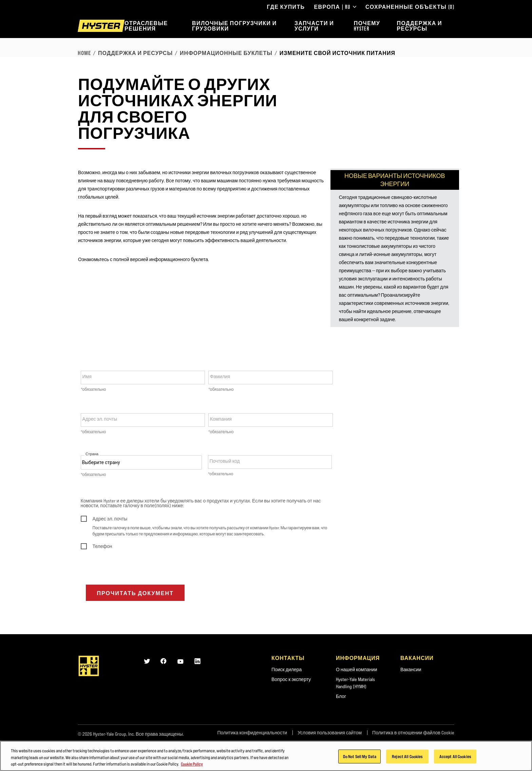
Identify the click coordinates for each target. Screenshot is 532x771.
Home (84, 53)
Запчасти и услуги (314, 26)
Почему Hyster (367, 26)
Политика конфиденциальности (252, 733)
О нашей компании (357, 669)
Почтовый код (225, 461)
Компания (221, 419)
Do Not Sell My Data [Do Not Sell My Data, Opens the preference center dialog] (360, 756)
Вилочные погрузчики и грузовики (234, 26)
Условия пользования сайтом (330, 733)
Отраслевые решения (146, 26)
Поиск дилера (287, 669)
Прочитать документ (135, 593)
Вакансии (411, 669)
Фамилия (220, 377)
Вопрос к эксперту (291, 679)
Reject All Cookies (407, 756)
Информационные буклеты (226, 53)
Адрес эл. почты (100, 419)
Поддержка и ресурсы (420, 26)
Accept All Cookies (455, 756)
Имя (87, 377)
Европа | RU (335, 7)
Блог (341, 696)
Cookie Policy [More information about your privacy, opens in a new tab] (192, 764)
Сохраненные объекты (410, 7)
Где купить (286, 7)
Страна (92, 454)
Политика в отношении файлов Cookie (413, 733)
